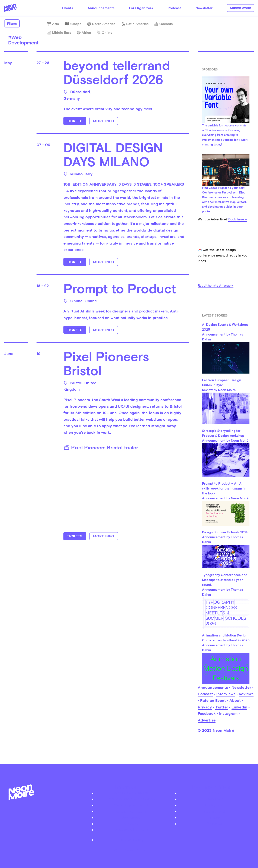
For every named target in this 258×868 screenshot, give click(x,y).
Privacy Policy (131, 840)
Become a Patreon (131, 830)
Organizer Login (131, 811)
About (235, 700)
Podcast (174, 8)
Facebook (207, 713)
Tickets (75, 121)
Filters (12, 24)
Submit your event (131, 805)
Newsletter (204, 8)
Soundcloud (214, 811)
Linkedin (239, 707)
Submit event (241, 8)
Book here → (238, 219)
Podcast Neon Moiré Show (131, 799)
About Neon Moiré (131, 793)
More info (104, 121)
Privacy (205, 707)
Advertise (207, 720)
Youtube (214, 824)
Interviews (226, 694)
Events (67, 8)
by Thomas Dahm (129, 850)
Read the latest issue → (216, 286)
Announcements (101, 8)
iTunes (214, 817)
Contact (131, 824)
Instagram (228, 713)
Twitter (222, 707)
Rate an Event (213, 700)
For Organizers (141, 8)
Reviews (246, 694)
